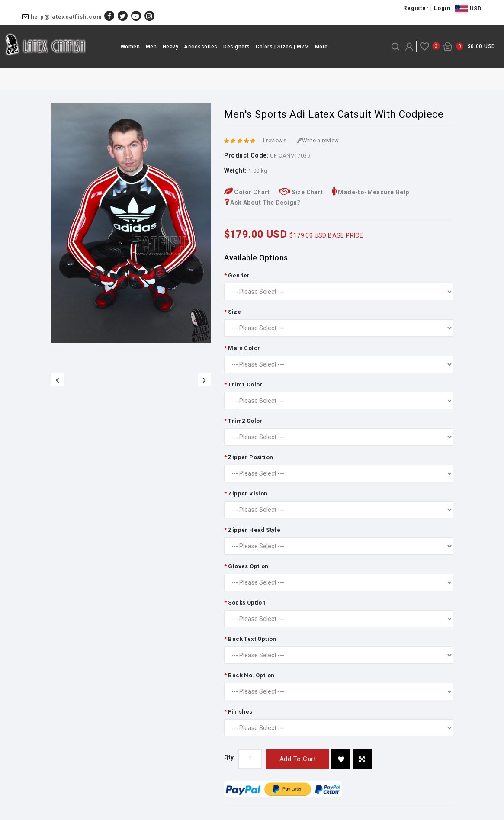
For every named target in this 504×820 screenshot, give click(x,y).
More (321, 47)
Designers (237, 47)
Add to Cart (298, 759)
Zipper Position (250, 457)
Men (151, 47)
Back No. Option (251, 675)
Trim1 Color (245, 384)
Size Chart (301, 192)
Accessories (201, 47)
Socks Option (247, 603)
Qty (229, 757)
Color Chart (247, 192)
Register (416, 8)
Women (130, 47)
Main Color (244, 348)
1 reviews (274, 140)
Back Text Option (252, 639)
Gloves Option (248, 566)
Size (234, 312)
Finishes (240, 712)
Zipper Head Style (254, 530)
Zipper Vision (248, 494)
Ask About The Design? (262, 203)
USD (468, 9)
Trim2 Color (245, 421)
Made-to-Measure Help (371, 192)
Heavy (171, 47)
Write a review (318, 140)
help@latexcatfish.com (66, 17)
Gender (239, 275)
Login (442, 8)
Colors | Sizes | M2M (282, 47)
